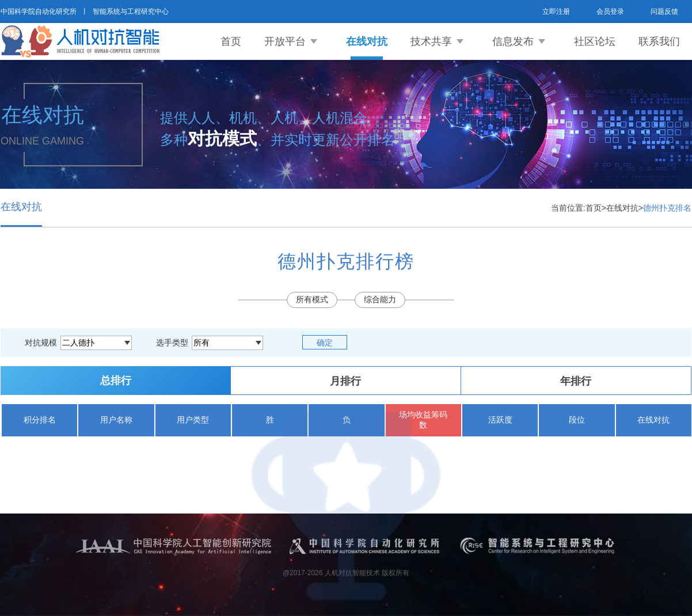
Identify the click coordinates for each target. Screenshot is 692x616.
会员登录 (610, 12)
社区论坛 (595, 41)
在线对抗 (367, 41)
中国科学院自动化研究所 (39, 12)
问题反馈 (664, 12)
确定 (325, 343)
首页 (231, 41)
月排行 (345, 381)
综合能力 (380, 299)
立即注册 (556, 12)
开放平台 (285, 41)
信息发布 (513, 41)
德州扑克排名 (667, 208)
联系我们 (659, 41)
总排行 (116, 381)
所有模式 (312, 299)
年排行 (576, 381)
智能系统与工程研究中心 (131, 12)
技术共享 (431, 41)
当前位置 (567, 208)
